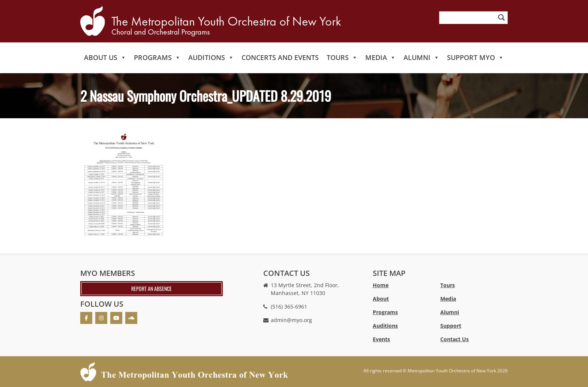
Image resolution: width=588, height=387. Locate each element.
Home (381, 285)
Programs (157, 57)
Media (381, 57)
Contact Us (454, 339)
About (381, 299)
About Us (105, 57)
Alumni (421, 57)
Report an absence (151, 288)
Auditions (211, 57)
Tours (342, 57)
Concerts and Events (280, 57)
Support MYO (475, 57)
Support (451, 326)
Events (381, 339)
